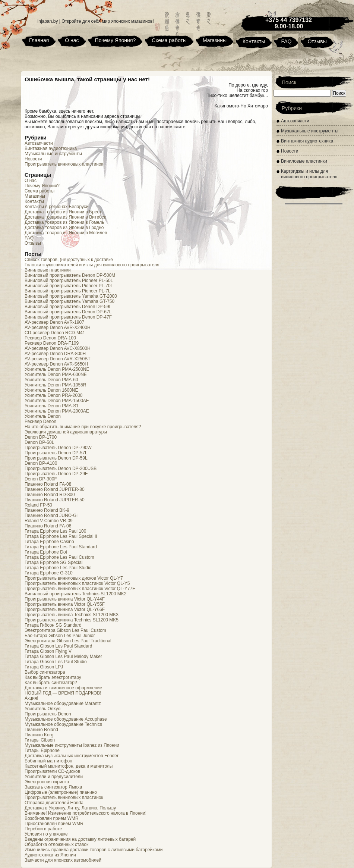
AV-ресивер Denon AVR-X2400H (58, 328)
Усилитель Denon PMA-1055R (56, 385)
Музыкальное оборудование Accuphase (66, 719)
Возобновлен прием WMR (52, 818)
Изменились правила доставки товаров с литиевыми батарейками (94, 850)
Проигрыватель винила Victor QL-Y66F (65, 610)
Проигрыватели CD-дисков (52, 771)
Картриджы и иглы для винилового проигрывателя (309, 174)
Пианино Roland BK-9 (47, 510)
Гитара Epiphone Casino (49, 542)
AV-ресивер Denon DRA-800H (55, 354)
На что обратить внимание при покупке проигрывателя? (83, 427)
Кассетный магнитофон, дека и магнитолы (69, 766)
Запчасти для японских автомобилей (63, 860)
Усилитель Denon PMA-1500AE (57, 401)
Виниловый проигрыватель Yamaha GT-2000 (71, 296)
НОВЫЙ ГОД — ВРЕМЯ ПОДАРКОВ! (63, 693)
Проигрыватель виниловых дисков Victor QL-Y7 (74, 578)
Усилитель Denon (43, 416)
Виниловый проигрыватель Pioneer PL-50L (69, 281)
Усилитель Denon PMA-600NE (56, 375)
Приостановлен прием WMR (54, 824)
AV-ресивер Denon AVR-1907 (54, 322)
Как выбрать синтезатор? (51, 683)
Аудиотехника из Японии (50, 855)
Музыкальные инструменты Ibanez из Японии (72, 745)
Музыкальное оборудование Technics (63, 724)
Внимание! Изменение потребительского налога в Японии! (86, 813)
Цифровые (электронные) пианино (61, 792)
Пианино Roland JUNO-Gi (51, 516)
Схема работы (169, 40)
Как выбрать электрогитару (53, 677)
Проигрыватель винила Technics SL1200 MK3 (72, 615)
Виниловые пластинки (48, 270)
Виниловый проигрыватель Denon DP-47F (68, 317)
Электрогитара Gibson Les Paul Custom (65, 630)
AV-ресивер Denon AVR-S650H (56, 364)
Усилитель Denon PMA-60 (51, 380)
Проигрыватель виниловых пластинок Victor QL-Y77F (80, 589)
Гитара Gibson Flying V (48, 651)
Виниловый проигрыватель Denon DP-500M (70, 275)
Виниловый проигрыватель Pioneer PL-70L (69, 286)
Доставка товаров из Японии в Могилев (66, 233)
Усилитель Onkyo (42, 709)
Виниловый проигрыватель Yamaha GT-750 (69, 301)
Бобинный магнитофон (48, 761)
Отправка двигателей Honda (54, 803)
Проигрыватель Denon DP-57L (56, 453)
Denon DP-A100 (41, 463)
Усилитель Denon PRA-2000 (54, 395)
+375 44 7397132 (289, 20)
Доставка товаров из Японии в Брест (63, 212)
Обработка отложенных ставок (56, 845)
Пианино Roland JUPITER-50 (55, 500)
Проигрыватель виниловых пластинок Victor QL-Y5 (77, 583)
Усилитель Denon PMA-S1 (52, 406)
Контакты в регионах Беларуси (57, 207)
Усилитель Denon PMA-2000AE (57, 411)
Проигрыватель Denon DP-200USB (61, 469)
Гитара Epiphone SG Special (53, 563)
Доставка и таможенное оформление (63, 688)
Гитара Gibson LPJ (44, 667)
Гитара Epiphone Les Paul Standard (61, 547)
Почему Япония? (116, 40)
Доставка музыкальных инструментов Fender (72, 756)
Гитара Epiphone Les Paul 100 (55, 531)
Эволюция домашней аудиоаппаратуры (66, 432)
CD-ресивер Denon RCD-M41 (55, 333)
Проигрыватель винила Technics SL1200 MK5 (72, 620)
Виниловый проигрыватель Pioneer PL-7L (68, 291)
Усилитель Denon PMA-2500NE (57, 369)
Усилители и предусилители (54, 777)
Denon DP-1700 (41, 437)
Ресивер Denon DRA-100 (50, 338)
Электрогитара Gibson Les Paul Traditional (68, 641)
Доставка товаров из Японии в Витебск (65, 217)
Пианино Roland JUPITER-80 (55, 489)
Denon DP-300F (41, 479)
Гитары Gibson (40, 740)
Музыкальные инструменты (53, 154)
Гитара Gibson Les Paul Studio (56, 662)
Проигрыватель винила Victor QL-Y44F (65, 599)
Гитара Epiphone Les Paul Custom (59, 557)
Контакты (254, 41)
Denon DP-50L (39, 442)
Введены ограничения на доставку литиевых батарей (80, 839)
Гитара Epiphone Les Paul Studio (58, 568)
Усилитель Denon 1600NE (51, 390)
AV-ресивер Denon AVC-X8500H (58, 348)
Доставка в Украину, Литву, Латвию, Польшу (70, 808)
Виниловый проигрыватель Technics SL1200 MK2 (75, 594)
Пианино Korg (39, 735)
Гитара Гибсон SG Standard (53, 625)
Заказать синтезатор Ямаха (53, 787)
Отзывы (317, 41)
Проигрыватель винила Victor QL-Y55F (65, 604)
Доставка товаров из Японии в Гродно (64, 228)
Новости (33, 159)
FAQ (286, 41)
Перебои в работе (43, 829)
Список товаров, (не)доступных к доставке (69, 260)
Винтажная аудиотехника (51, 148)
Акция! (31, 698)
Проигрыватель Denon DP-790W (58, 448)
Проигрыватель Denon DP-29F (56, 474)
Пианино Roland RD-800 (50, 495)
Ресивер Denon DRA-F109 (52, 343)
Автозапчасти (39, 143)
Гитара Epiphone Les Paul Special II (61, 536)
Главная (39, 40)
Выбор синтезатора (45, 672)
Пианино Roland (41, 730)
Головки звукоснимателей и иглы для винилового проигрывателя (92, 265)
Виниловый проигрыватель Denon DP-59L (68, 307)
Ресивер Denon (40, 422)
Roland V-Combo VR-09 (49, 521)
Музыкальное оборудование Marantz (63, 704)
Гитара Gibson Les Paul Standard (58, 646)
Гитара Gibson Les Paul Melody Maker (63, 657)
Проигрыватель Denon (48, 714)
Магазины (215, 40)
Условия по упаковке (46, 834)
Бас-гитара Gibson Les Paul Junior (60, 636)
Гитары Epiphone (42, 751)
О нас (72, 40)
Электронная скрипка (47, 782)
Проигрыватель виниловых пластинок (64, 164)
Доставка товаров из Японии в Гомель (64, 222)
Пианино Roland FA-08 (48, 484)
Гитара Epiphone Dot (46, 552)
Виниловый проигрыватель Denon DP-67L (68, 312)
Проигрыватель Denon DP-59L (56, 458)
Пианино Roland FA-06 (48, 526)
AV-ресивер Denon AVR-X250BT (58, 359)
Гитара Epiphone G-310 (49, 573)
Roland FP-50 (38, 505)
